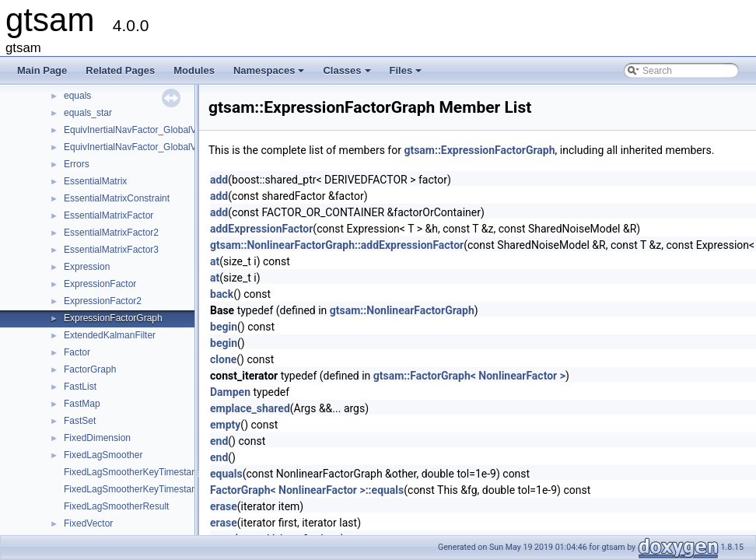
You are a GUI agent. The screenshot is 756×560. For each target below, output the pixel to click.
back (222, 294)
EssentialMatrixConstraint (117, 198)
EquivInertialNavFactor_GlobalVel (133, 130)
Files (407, 75)
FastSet (80, 421)
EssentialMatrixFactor (108, 215)
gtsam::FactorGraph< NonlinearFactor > (469, 376)
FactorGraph (90, 369)
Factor (77, 352)
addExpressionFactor (261, 229)
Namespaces (270, 75)
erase (224, 506)
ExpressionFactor (100, 284)
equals (77, 96)
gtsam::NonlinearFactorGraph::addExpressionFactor (337, 245)
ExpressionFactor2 (103, 301)
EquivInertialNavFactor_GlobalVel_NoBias (151, 147)
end (219, 441)
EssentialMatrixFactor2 (111, 233)
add (219, 180)
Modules (194, 70)
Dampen (230, 392)
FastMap (82, 404)
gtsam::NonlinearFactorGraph (402, 310)
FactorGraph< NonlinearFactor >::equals (307, 490)
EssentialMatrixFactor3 (111, 250)
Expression (87, 267)
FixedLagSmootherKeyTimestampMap (143, 472)
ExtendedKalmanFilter (110, 335)
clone (223, 359)
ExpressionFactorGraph (113, 318)
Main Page (42, 70)
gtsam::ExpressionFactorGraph (479, 150)
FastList (80, 387)
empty (225, 425)
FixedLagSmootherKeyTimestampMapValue (155, 489)
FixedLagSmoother (103, 455)
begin (224, 327)
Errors (77, 164)
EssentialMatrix (95, 181)
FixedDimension (97, 438)
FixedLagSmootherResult (116, 506)
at (215, 261)
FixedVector (88, 523)
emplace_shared (250, 408)
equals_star (88, 113)
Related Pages (120, 70)
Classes (348, 75)
